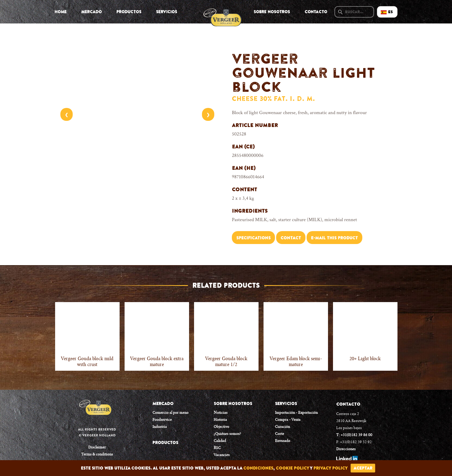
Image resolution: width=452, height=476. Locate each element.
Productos (129, 12)
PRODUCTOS (165, 443)
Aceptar (363, 468)
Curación (282, 427)
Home (61, 12)
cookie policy (292, 468)
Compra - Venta (288, 420)
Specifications (253, 238)
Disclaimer (97, 448)
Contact (291, 238)
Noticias (221, 413)
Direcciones (346, 449)
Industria (160, 427)
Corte (279, 434)
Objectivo (221, 427)
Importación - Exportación (296, 413)
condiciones (258, 468)
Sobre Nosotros (272, 12)
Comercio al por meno (170, 413)
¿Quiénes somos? (227, 434)
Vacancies (222, 455)
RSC (217, 448)
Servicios (166, 12)
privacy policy (330, 468)
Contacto (316, 12)
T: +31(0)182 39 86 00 (354, 435)
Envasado (283, 441)
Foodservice (162, 420)
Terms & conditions (97, 455)
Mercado (91, 12)
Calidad (220, 441)
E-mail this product (334, 238)
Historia (220, 420)
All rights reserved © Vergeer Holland (97, 432)
